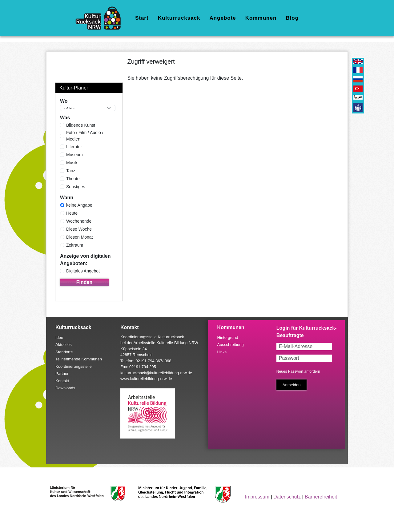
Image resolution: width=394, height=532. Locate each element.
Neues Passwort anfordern (298, 371)
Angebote (223, 18)
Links (222, 352)
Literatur (74, 147)
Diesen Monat (79, 237)
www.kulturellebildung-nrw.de (146, 379)
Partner (62, 373)
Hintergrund (228, 337)
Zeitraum (75, 245)
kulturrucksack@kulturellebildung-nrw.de (156, 373)
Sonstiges (76, 187)
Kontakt (62, 381)
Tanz (71, 171)
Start (142, 18)
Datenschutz (287, 497)
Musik (72, 163)
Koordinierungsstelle (74, 366)
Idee (59, 337)
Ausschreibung (231, 345)
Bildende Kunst (81, 125)
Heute (72, 213)
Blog (292, 18)
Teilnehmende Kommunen (79, 359)
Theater (74, 179)
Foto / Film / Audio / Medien (85, 136)
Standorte (64, 352)
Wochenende (79, 221)
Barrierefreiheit (321, 497)
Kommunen (261, 18)
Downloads (65, 388)
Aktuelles (64, 345)
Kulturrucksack (179, 18)
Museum (74, 155)
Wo (64, 101)
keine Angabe (79, 205)
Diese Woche (79, 229)
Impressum (257, 497)
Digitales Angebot (83, 271)
